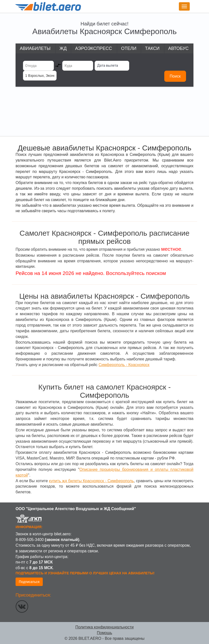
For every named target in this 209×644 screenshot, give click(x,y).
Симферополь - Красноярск (124, 365)
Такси (152, 48)
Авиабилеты (35, 48)
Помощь (104, 633)
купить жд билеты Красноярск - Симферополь (91, 481)
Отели (129, 48)
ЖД (63, 48)
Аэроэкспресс (94, 48)
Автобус (178, 48)
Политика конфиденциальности (104, 627)
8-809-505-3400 (30, 540)
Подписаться (29, 582)
